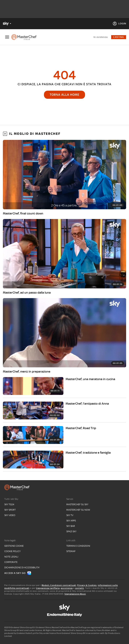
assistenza (67, 588)
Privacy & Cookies (87, 585)
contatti (80, 588)
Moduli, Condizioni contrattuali (59, 585)
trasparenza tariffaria (48, 588)
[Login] (119, 24)
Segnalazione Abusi (75, 594)
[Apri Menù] (7, 37)
